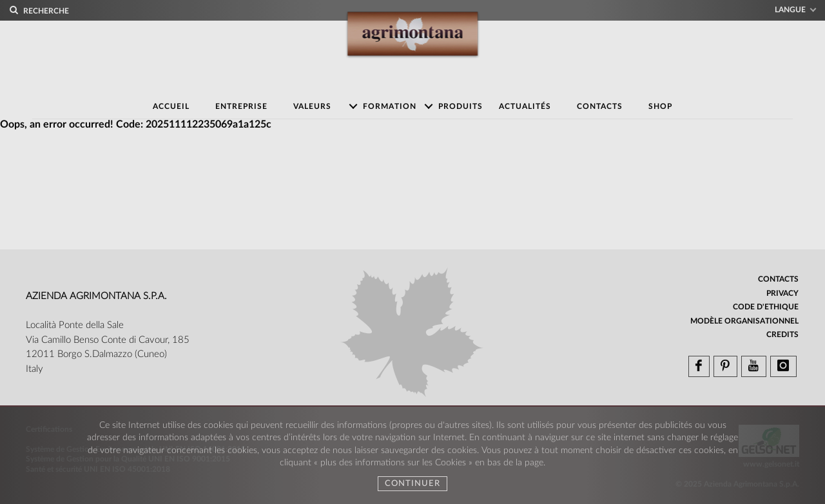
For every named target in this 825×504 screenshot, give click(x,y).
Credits (782, 334)
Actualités (525, 106)
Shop (660, 106)
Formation (390, 106)
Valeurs (312, 106)
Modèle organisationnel (744, 321)
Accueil (171, 106)
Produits (461, 106)
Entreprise (241, 106)
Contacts (600, 106)
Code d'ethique (766, 307)
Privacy (782, 293)
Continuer (412, 484)
